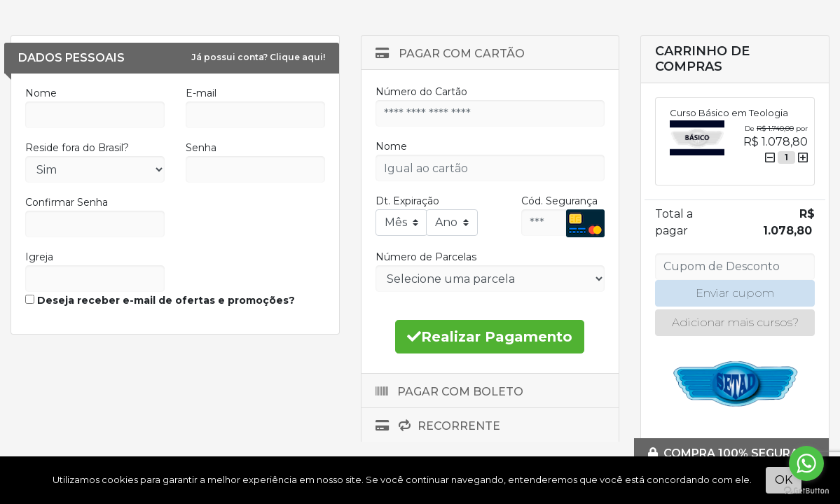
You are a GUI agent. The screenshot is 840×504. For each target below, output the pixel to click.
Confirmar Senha (67, 202)
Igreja (39, 257)
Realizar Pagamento (490, 337)
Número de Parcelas (426, 257)
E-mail (201, 93)
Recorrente (438, 426)
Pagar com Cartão (450, 54)
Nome (41, 93)
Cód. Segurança (559, 201)
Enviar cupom (735, 293)
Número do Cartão (421, 92)
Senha (201, 148)
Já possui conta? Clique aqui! (258, 57)
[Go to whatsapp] (806, 463)
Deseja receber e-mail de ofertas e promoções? (160, 300)
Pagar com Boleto (449, 392)
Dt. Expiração (407, 201)
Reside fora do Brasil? (77, 148)
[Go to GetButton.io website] (806, 490)
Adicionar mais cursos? (735, 322)
